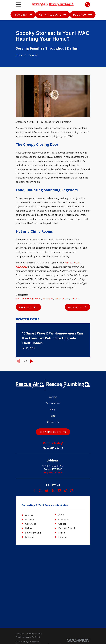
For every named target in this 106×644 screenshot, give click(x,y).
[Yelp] (53, 490)
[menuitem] (19, 571)
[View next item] (31, 361)
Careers (53, 397)
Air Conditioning (25, 298)
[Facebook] (34, 490)
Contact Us (53, 422)
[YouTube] (59, 490)
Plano (66, 298)
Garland (75, 298)
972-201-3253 (53, 448)
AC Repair (48, 298)
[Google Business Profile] (47, 490)
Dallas (58, 298)
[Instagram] (72, 490)
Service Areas (53, 403)
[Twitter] (41, 490)
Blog (53, 416)
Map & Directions (53, 472)
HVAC (38, 298)
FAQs (53, 409)
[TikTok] (65, 490)
